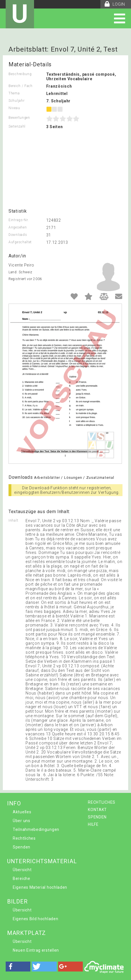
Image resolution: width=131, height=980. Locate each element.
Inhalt (13, 520)
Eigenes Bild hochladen (35, 919)
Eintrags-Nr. (19, 220)
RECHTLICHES (102, 802)
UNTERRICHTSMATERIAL (42, 861)
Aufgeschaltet (20, 242)
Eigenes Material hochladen (40, 887)
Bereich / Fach (21, 86)
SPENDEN (97, 817)
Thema (14, 93)
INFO (14, 803)
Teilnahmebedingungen (36, 829)
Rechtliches (24, 838)
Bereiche (22, 879)
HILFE (93, 824)
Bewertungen (19, 118)
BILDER (17, 901)
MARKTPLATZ (27, 933)
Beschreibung (20, 74)
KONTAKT (97, 810)
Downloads (18, 235)
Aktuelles (22, 812)
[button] (18, 967)
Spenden (22, 847)
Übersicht (22, 870)
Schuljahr (16, 101)
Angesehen (18, 227)
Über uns (22, 821)
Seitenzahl (17, 126)
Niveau (14, 108)
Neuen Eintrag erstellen (36, 950)
